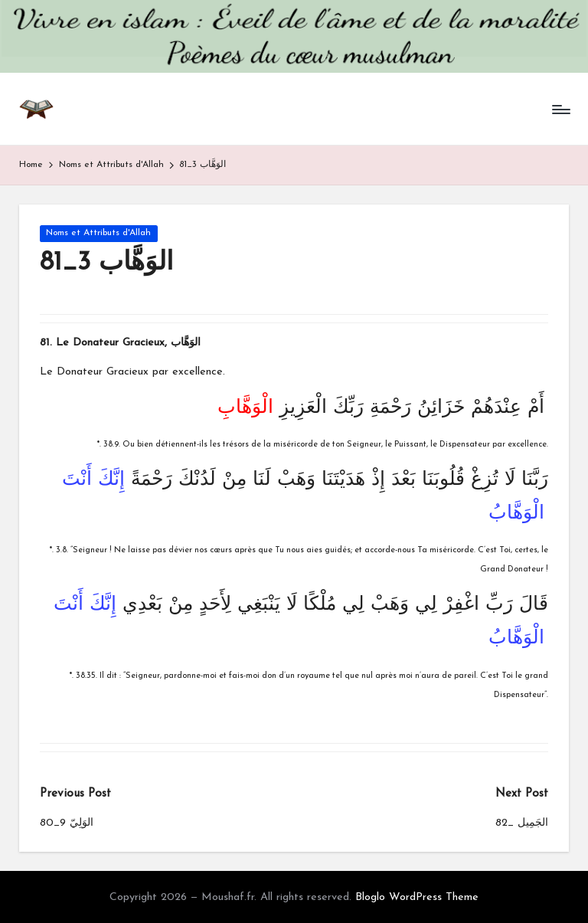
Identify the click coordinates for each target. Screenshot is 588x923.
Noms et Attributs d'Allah (98, 233)
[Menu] (560, 110)
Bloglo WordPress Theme (417, 897)
